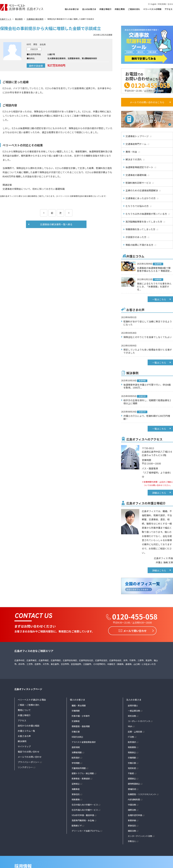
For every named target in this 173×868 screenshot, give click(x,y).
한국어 (170, 4)
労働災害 (76, 731)
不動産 (131, 773)
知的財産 (132, 768)
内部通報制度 (134, 799)
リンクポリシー (25, 767)
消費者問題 (77, 752)
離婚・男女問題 (79, 705)
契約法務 (132, 715)
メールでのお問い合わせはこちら (147, 102)
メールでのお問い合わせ (30, 756)
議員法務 (132, 830)
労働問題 (76, 710)
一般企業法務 (134, 710)
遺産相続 (76, 747)
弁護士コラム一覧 (26, 730)
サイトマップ (24, 746)
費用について (24, 709)
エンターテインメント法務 (140, 836)
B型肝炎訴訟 (77, 736)
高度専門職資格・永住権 (83, 820)
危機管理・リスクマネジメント (142, 794)
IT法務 (131, 736)
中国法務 (132, 804)
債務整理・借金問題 (81, 726)
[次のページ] (69, 213)
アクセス (168, 9)
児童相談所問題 (79, 768)
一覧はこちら (159, 299)
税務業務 (76, 799)
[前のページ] (44, 213)
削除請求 (76, 757)
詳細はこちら (159, 493)
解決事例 (22, 741)
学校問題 (76, 762)
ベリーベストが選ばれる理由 (32, 699)
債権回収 (132, 788)
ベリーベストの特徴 (152, 9)
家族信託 (76, 794)
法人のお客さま (89, 9)
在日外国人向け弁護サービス (85, 809)
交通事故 (76, 720)
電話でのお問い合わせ (29, 751)
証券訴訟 (76, 783)
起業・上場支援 (135, 731)
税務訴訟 (132, 752)
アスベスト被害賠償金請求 (84, 741)
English (153, 4)
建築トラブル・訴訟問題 (83, 773)
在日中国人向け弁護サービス (85, 804)
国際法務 (132, 809)
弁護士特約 (99, 111)
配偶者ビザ (77, 825)
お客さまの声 (24, 735)
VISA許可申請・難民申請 (83, 815)
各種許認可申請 (135, 815)
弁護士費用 (120, 9)
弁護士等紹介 (105, 9)
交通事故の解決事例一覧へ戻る (56, 224)
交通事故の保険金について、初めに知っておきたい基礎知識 (34, 189)
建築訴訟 (132, 778)
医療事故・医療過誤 (81, 778)
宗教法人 (132, 841)
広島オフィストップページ (28, 688)
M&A (130, 726)
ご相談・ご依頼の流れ (29, 704)
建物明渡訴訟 (134, 783)
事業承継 (132, 820)
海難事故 (76, 788)
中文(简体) (162, 4)
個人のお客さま (72, 9)
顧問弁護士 (133, 705)
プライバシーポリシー (29, 761)
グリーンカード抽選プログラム (86, 830)
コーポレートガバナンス (139, 720)
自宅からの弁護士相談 (29, 725)
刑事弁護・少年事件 (81, 715)
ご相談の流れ (134, 9)
